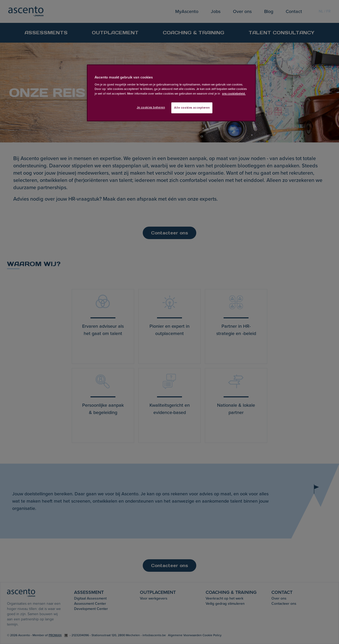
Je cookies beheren (151, 107)
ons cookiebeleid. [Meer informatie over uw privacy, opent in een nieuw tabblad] (234, 94)
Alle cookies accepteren (192, 108)
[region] (171, 93)
